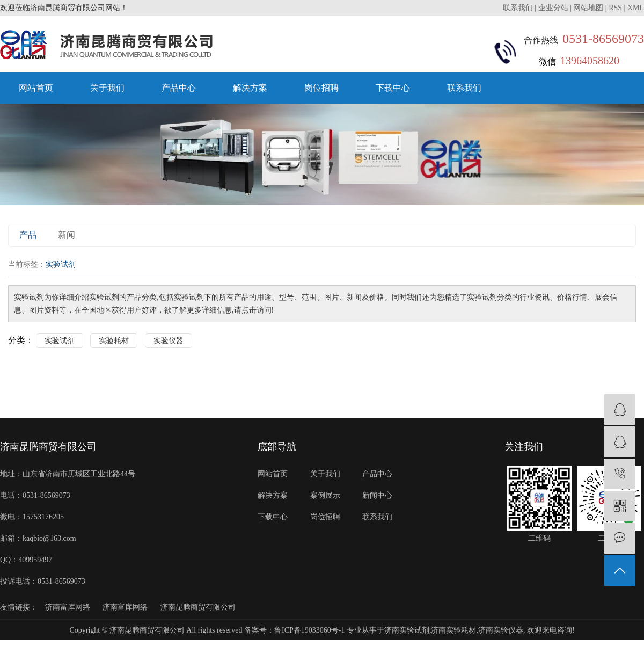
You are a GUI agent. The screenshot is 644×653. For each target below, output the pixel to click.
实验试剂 (60, 341)
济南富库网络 (68, 607)
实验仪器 (169, 341)
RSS (615, 8)
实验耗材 (114, 341)
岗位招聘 (321, 88)
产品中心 (179, 88)
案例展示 (325, 495)
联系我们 (519, 8)
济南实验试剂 (407, 630)
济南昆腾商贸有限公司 (198, 607)
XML (636, 8)
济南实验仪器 (501, 630)
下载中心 (393, 88)
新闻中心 (377, 495)
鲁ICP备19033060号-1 (309, 630)
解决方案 (250, 88)
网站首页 (36, 88)
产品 (28, 235)
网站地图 (588, 8)
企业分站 (553, 8)
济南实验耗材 (453, 630)
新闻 (67, 235)
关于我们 (107, 88)
